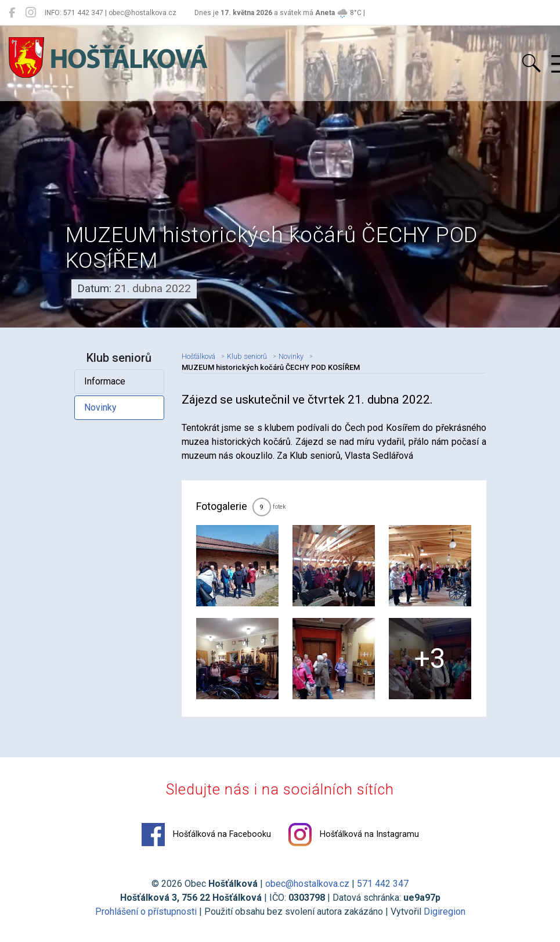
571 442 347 (383, 884)
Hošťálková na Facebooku (206, 835)
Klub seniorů (247, 356)
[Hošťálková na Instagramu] (31, 13)
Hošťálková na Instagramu (354, 835)
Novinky (100, 407)
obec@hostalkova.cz (307, 884)
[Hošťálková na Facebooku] (12, 13)
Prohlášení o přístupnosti (146, 912)
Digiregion (445, 912)
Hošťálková (198, 356)
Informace (105, 381)
